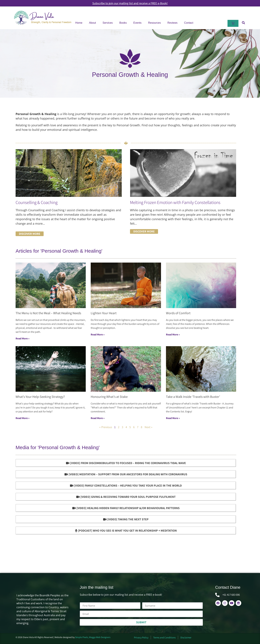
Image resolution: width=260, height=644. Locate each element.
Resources (154, 23)
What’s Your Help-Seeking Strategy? (40, 397)
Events (137, 23)
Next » (148, 427)
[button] (243, 23)
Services (108, 23)
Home (79, 23)
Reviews (172, 23)
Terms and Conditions (164, 637)
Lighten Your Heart (104, 313)
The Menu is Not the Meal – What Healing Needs (48, 313)
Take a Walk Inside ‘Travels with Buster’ (193, 397)
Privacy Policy (141, 637)
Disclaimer (186, 637)
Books (123, 23)
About (93, 23)
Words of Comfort (178, 313)
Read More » (23, 338)
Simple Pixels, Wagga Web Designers (93, 637)
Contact (189, 23)
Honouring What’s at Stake (109, 397)
